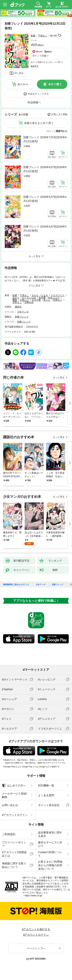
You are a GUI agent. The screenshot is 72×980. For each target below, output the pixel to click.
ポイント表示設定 (49, 805)
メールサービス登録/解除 (14, 795)
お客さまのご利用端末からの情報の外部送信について (50, 865)
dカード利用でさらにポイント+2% (46, 62)
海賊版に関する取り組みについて (14, 865)
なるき (45, 295)
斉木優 (42, 298)
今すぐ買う (55, 84)
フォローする (60, 35)
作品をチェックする (38, 94)
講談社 (18, 307)
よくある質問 (46, 795)
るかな (35, 295)
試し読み (19, 73)
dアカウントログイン (15, 815)
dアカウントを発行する (36, 929)
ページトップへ (36, 948)
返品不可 (35, 66)
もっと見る (59, 378)
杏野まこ (17, 302)
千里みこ (43, 36)
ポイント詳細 (39, 56)
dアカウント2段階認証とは (14, 854)
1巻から (50, 131)
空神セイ (58, 300)
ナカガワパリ (58, 295)
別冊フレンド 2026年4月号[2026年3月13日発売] (45, 229)
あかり (16, 298)
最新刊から (62, 131)
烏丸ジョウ (54, 298)
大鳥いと (24, 300)
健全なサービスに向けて (50, 844)
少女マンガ (23, 312)
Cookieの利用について (50, 854)
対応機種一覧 (46, 785)
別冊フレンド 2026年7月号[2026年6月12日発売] (45, 139)
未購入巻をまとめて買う (39, 123)
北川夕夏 (36, 300)
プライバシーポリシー (14, 844)
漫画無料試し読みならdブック (16, 585)
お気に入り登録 (59, 114)
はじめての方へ (14, 785)
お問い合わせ (10, 805)
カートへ (23, 84)
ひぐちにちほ (29, 298)
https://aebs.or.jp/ (34, 896)
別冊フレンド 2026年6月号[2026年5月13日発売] (45, 169)
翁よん (47, 300)
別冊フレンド (22, 317)
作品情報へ (34, 102)
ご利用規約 (9, 834)
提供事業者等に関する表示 (50, 834)
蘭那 (15, 300)
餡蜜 (33, 36)
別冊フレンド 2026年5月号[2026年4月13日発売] (45, 199)
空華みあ (29, 302)
